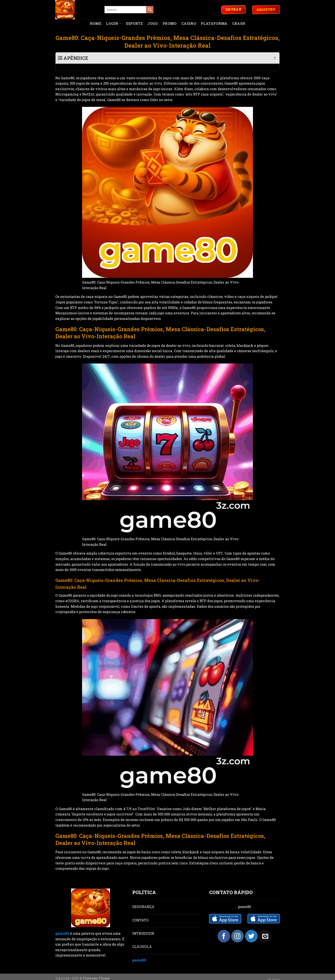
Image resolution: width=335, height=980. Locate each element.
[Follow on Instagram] (237, 929)
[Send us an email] (265, 929)
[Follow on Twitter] (251, 929)
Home (96, 23)
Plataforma (214, 23)
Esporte (134, 23)
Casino (189, 23)
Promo (170, 23)
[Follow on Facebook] (224, 929)
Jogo (153, 23)
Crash (239, 23)
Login (114, 23)
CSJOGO (274, 973)
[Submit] (150, 10)
